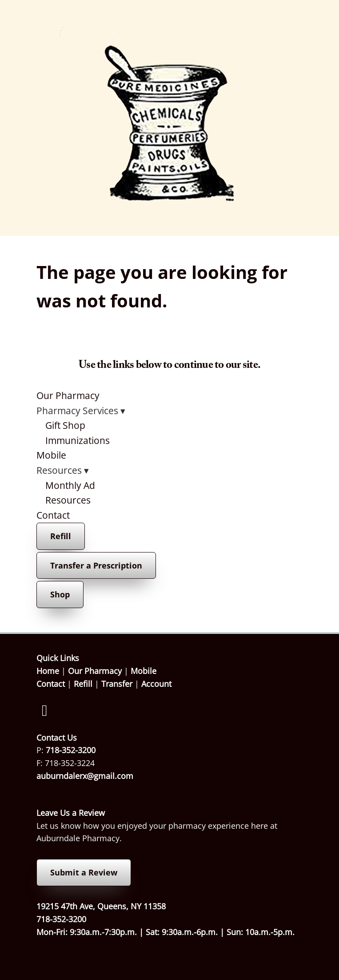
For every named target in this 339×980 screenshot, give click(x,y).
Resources (68, 500)
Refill (61, 536)
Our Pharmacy (68, 395)
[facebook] (45, 711)
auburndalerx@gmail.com (85, 776)
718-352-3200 (71, 750)
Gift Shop (65, 425)
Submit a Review (84, 872)
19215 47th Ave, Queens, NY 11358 (101, 906)
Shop (60, 594)
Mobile (51, 455)
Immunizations (78, 440)
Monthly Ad (70, 485)
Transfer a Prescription (96, 565)
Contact (53, 515)
